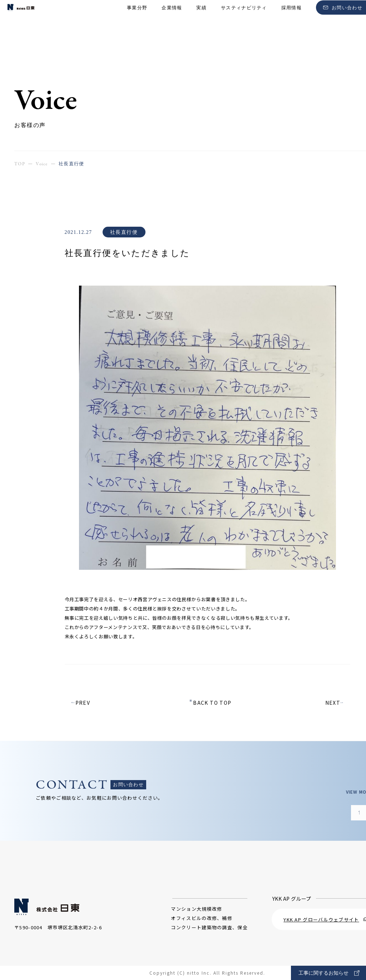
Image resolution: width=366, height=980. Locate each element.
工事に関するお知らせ (329, 973)
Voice (42, 164)
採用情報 (291, 18)
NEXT (333, 703)
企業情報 (172, 18)
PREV (83, 703)
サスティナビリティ (244, 18)
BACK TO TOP (212, 703)
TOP (20, 164)
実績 (201, 18)
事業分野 (137, 18)
